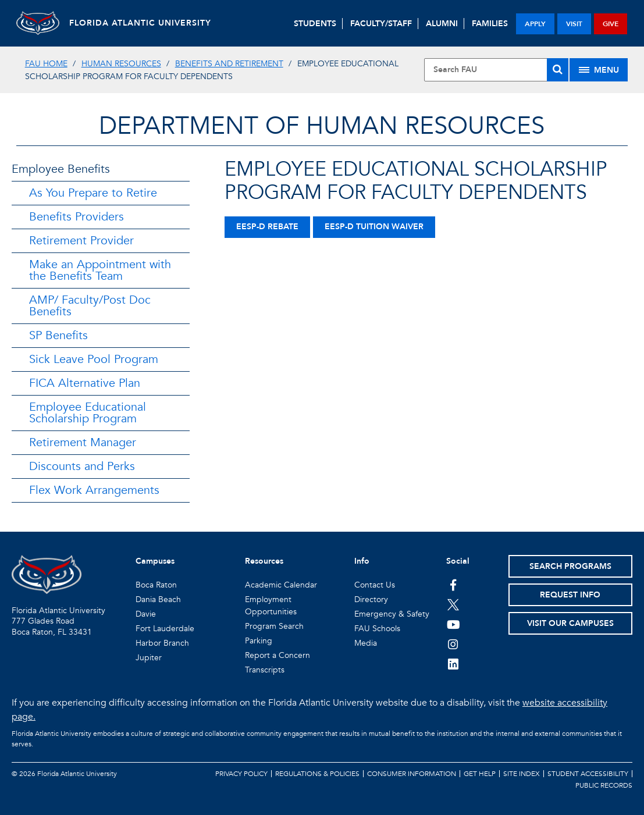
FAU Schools (377, 629)
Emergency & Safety (392, 614)
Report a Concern (277, 655)
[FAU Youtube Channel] (453, 624)
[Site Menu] (599, 70)
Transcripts (265, 670)
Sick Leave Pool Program (94, 359)
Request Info (570, 595)
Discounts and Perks (82, 466)
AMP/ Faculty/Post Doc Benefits (90, 306)
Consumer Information (412, 774)
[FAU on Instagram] (453, 644)
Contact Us (375, 585)
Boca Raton (156, 585)
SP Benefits (58, 335)
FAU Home (46, 64)
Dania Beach (158, 599)
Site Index (522, 774)
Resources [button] (264, 561)
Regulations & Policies (317, 774)
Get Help (480, 774)
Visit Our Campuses (570, 623)
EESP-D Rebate (267, 227)
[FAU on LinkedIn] (453, 664)
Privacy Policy (241, 774)
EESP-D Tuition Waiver (374, 227)
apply (535, 24)
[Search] (558, 70)
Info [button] (362, 561)
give (611, 24)
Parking (259, 641)
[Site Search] (497, 70)
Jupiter (149, 658)
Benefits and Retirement (229, 64)
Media (366, 643)
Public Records (604, 785)
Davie (146, 614)
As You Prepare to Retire (93, 193)
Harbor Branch (162, 643)
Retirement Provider (81, 241)
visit (574, 24)
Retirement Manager (83, 442)
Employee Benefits (61, 169)
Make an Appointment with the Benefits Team (100, 270)
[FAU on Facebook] (453, 585)
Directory (371, 599)
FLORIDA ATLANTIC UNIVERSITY (145, 23)
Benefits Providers (77, 217)
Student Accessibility (588, 774)
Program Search (274, 626)
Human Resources (121, 64)
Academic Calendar (281, 585)
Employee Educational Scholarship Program (88, 413)
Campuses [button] (155, 561)
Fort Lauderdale (165, 629)
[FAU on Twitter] (453, 604)
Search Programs (570, 566)
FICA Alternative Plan (85, 383)
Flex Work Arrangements (94, 490)
